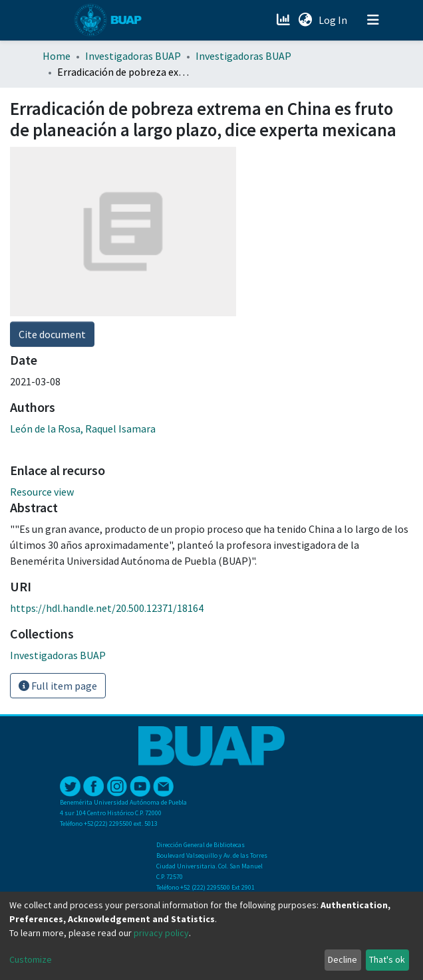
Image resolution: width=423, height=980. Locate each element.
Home (57, 56)
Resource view (42, 492)
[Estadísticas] (284, 20)
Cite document (52, 334)
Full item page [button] (58, 686)
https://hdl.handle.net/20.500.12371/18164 (107, 608)
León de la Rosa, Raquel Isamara (83, 429)
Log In (334, 20)
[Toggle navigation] (373, 20)
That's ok (387, 959)
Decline (343, 959)
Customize (31, 959)
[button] (305, 20)
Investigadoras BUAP (133, 56)
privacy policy (161, 933)
